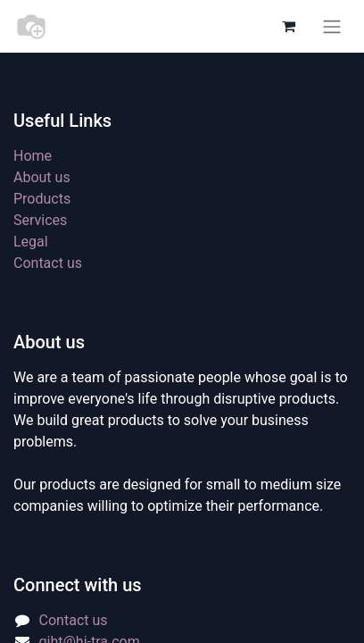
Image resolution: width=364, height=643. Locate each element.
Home (33, 156)
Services (40, 220)
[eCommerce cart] (288, 26)
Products (42, 199)
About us (42, 177)
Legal (31, 242)
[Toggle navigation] (332, 26)
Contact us (48, 263)
